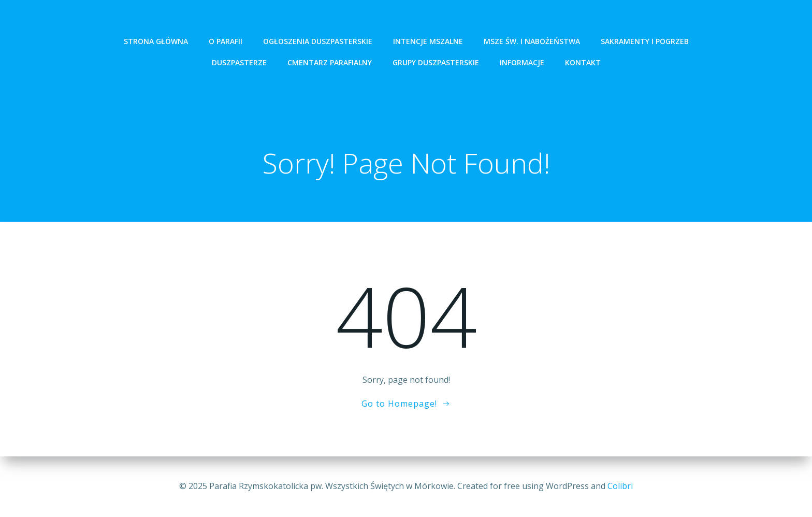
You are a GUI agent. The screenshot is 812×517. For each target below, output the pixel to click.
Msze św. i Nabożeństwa (532, 41)
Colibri (620, 486)
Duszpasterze (239, 62)
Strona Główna (156, 41)
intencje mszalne (428, 41)
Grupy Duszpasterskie (436, 62)
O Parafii (226, 41)
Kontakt (583, 62)
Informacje (522, 62)
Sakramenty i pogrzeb (645, 41)
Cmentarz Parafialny (330, 62)
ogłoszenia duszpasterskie (318, 41)
